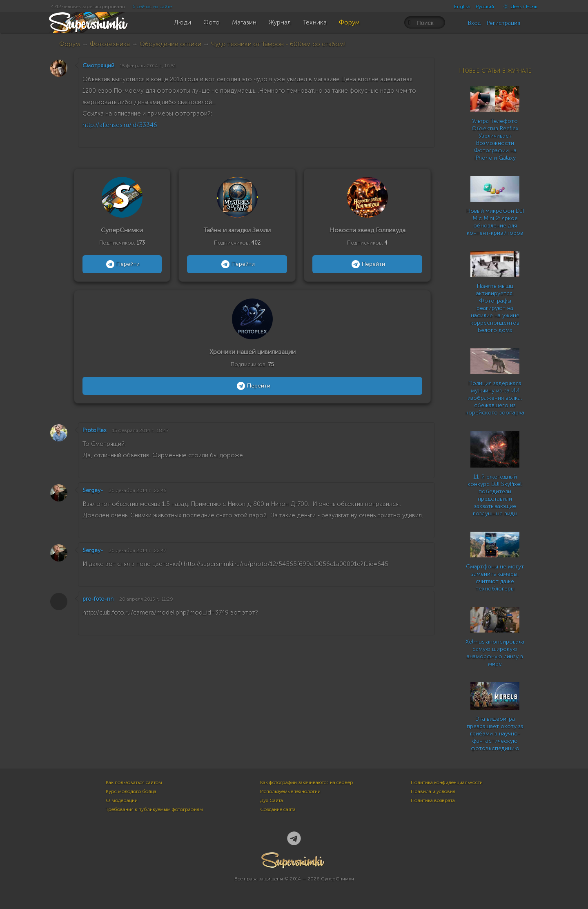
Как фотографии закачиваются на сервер (307, 782)
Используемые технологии (290, 791)
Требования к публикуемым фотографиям (154, 809)
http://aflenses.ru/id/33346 (120, 125)
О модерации (122, 800)
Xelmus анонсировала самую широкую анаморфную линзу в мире (495, 653)
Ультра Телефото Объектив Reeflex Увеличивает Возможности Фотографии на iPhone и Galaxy (495, 139)
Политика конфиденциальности (447, 782)
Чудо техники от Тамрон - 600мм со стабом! (278, 44)
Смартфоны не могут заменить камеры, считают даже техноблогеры (495, 578)
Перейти (122, 264)
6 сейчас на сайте (152, 7)
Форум (70, 44)
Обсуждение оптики (170, 44)
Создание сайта (278, 809)
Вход (474, 23)
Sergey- (93, 490)
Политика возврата (433, 800)
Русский (485, 7)
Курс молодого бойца (131, 791)
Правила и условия (433, 791)
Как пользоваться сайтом (134, 782)
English (462, 7)
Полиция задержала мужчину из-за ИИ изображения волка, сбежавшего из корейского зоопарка (495, 398)
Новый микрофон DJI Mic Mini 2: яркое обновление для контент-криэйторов (495, 222)
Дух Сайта (272, 800)
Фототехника (110, 44)
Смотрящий (98, 66)
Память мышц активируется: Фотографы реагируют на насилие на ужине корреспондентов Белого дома (495, 308)
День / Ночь (518, 7)
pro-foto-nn (98, 599)
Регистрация (503, 23)
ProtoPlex (95, 430)
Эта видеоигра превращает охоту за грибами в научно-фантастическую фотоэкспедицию (495, 734)
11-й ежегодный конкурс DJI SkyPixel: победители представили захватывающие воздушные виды (495, 495)
